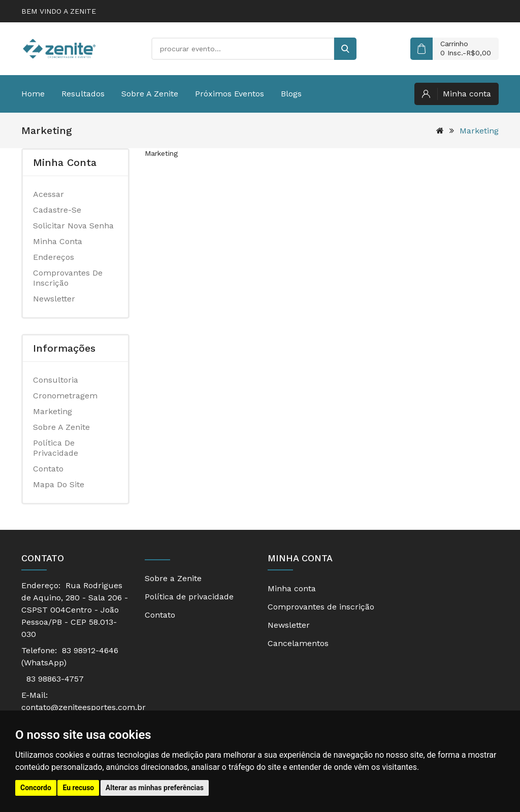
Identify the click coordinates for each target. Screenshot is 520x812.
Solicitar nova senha (73, 226)
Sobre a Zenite (150, 94)
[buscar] (345, 49)
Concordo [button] (36, 788)
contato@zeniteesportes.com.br (84, 707)
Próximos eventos (230, 94)
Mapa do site (59, 484)
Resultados (83, 94)
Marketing (479, 131)
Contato (48, 469)
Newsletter (54, 299)
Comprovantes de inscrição (68, 278)
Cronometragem (65, 396)
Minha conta (58, 241)
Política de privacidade (56, 448)
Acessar (48, 194)
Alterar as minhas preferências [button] (155, 788)
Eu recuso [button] (78, 788)
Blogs (291, 94)
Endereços (54, 257)
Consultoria (56, 380)
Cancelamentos (298, 643)
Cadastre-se (57, 210)
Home (33, 94)
